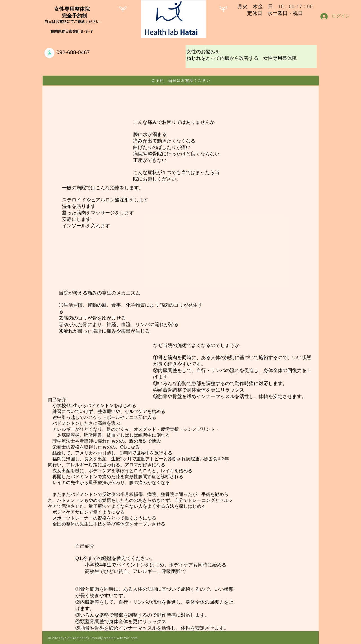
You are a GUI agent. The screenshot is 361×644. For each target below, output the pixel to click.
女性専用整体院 (72, 9)
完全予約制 (72, 16)
